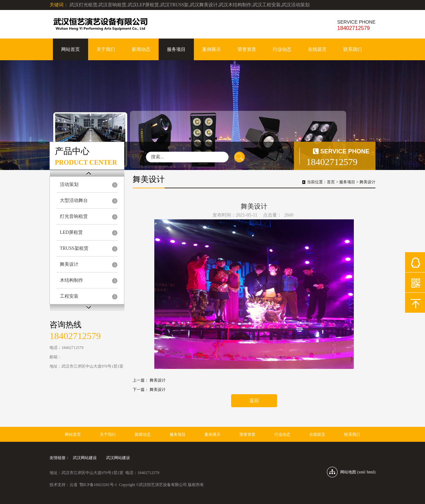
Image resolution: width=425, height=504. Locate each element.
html (370, 472)
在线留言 (317, 49)
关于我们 (106, 49)
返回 (254, 401)
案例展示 (212, 49)
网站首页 (71, 49)
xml (362, 472)
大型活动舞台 (74, 200)
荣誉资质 (247, 49)
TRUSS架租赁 (74, 248)
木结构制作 (71, 280)
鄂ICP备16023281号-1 (98, 485)
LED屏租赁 (71, 232)
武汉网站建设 (85, 458)
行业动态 (282, 49)
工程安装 (69, 296)
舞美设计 (69, 264)
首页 (331, 182)
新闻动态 (141, 49)
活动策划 (69, 184)
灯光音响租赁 (74, 216)
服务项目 (176, 49)
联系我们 (353, 49)
